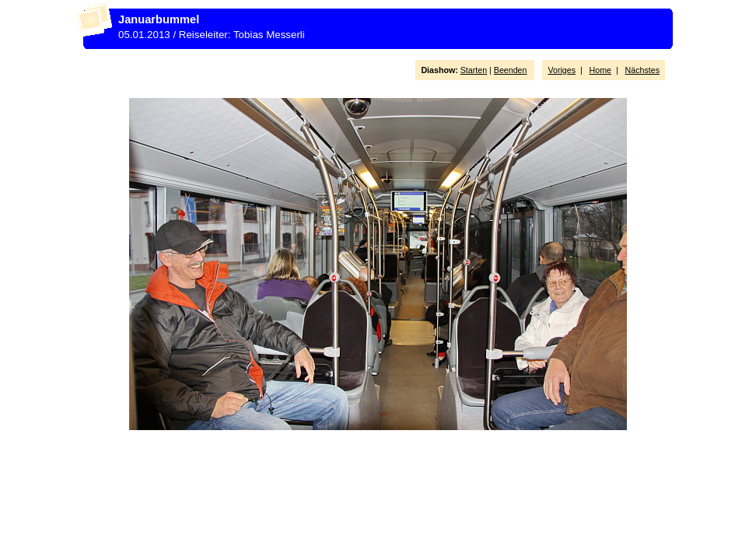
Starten (474, 70)
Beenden (511, 70)
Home (600, 70)
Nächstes (642, 70)
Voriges (562, 70)
